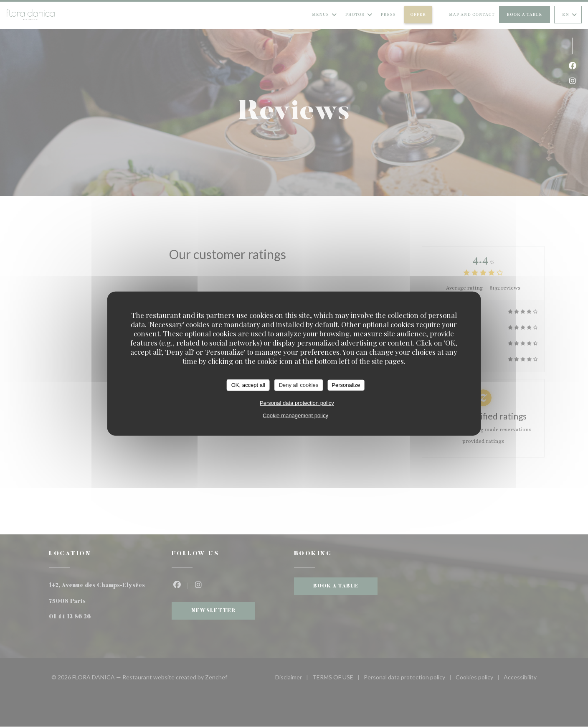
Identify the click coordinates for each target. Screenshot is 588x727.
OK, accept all (248, 385)
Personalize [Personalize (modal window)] (346, 385)
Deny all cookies (299, 385)
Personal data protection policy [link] (297, 403)
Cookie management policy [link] (295, 415)
